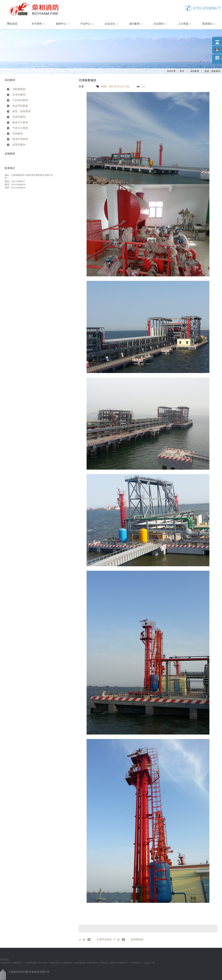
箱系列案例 (19, 145)
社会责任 (159, 24)
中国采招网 (31, 963)
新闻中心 (61, 24)
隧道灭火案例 (20, 122)
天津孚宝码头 (104, 940)
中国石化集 (54, 963)
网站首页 (12, 24)
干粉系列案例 (20, 100)
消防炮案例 (19, 89)
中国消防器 (80, 963)
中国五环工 (136, 963)
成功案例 (134, 24)
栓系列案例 (19, 95)
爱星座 (113, 963)
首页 (182, 71)
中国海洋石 (6, 963)
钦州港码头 (137, 940)
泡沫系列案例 (20, 106)
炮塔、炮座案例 (212, 71)
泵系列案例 (19, 117)
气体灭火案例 (20, 128)
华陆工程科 (92, 963)
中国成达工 (18, 963)
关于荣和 (37, 24)
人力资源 (183, 24)
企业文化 (110, 24)
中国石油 (104, 963)
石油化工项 (149, 963)
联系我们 (208, 24)
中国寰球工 (67, 963)
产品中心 (85, 24)
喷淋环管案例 (20, 139)
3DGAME (43, 963)
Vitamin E (84, 909)
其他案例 (18, 134)
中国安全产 (124, 963)
